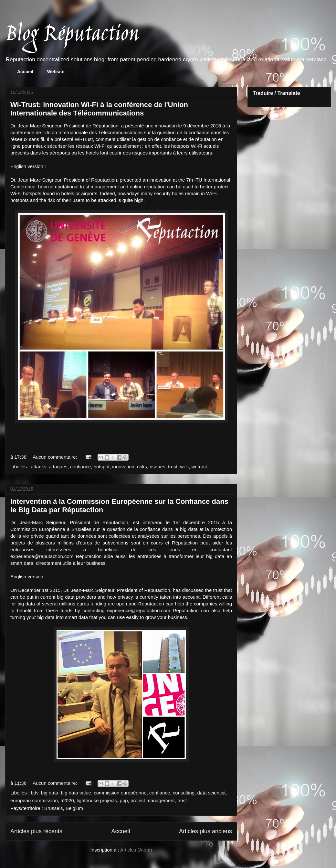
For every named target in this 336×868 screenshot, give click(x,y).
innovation (123, 467)
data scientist (212, 793)
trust (173, 467)
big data (50, 793)
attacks (38, 467)
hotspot (102, 467)
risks (142, 467)
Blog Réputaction (72, 35)
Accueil (25, 72)
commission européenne (120, 793)
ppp (124, 800)
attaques (58, 467)
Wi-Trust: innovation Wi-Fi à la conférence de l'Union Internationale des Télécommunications (99, 109)
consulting (184, 793)
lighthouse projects (97, 800)
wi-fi (184, 467)
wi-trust (199, 467)
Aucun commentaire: (56, 457)
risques (157, 467)
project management (153, 800)
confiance (80, 467)
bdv (34, 793)
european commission (34, 800)
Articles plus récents (36, 831)
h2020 (67, 800)
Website (56, 72)
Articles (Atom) (136, 850)
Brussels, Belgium (64, 808)
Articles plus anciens (205, 831)
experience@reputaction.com (42, 556)
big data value (76, 793)
